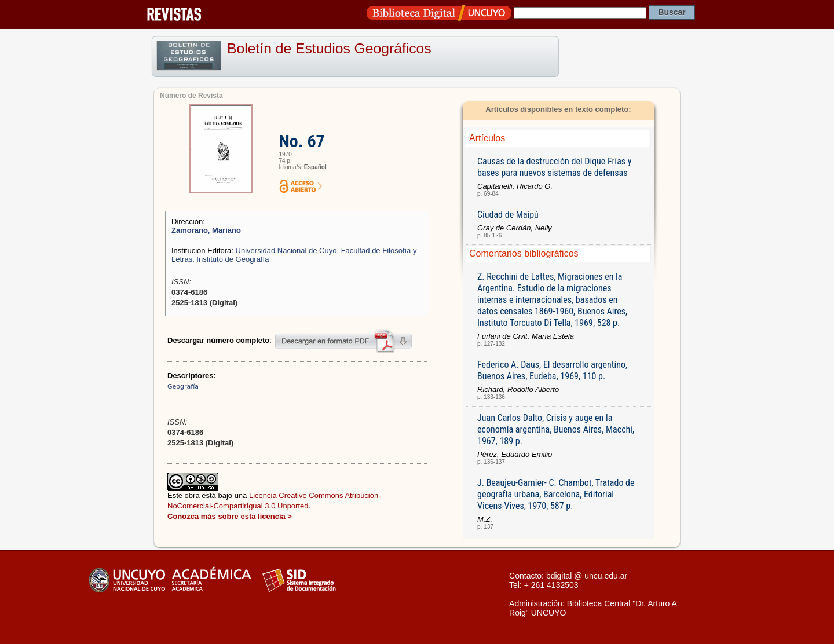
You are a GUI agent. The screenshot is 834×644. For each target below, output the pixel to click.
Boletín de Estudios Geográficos (329, 48)
